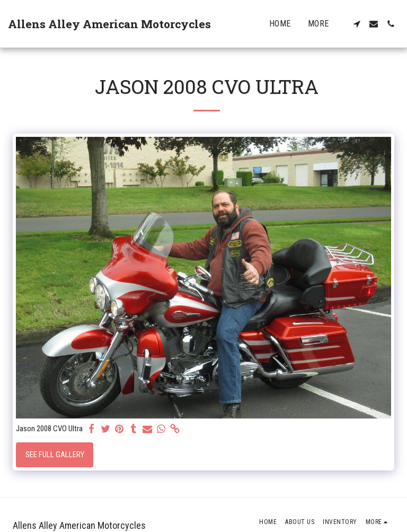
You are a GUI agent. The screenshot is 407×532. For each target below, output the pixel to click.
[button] (357, 24)
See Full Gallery (55, 455)
